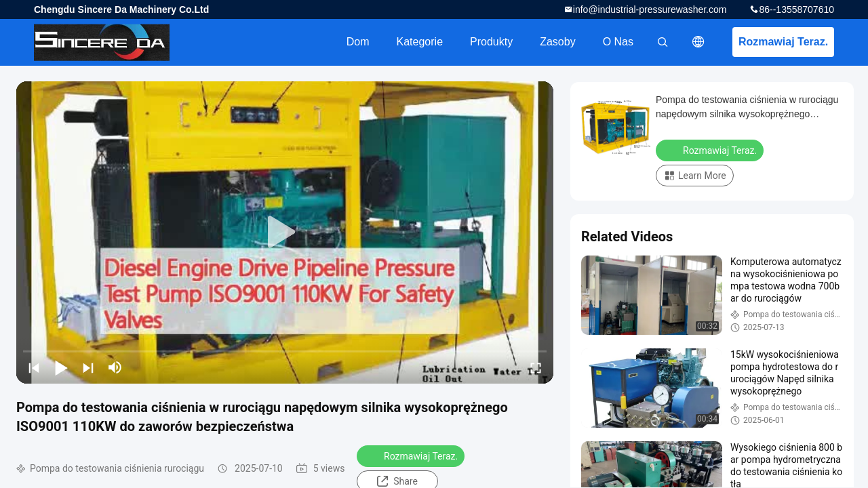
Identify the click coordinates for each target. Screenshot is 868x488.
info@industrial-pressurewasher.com (650, 9)
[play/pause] (61, 367)
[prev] (34, 367)
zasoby (557, 42)
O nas (618, 42)
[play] (285, 232)
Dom (358, 42)
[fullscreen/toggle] (536, 367)
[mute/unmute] (115, 367)
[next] (88, 367)
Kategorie (420, 42)
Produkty (491, 42)
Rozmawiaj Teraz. (783, 42)
